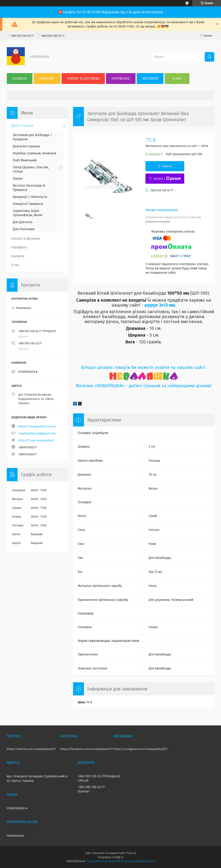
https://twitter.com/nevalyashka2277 (31, 749)
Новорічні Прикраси (28, 204)
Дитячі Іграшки (22, 126)
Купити (167, 166)
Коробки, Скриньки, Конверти (35, 153)
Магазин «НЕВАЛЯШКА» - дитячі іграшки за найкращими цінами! (144, 386)
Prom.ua (131, 853)
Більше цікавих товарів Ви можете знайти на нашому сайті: (144, 367)
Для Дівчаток (23, 222)
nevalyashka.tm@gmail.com (37, 433)
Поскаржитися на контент (102, 861)
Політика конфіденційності (138, 861)
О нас (177, 79)
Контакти (150, 79)
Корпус (18, 179)
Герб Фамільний (25, 160)
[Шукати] (209, 57)
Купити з (167, 179)
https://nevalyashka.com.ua (37, 426)
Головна (20, 79)
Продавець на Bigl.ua (110, 857)
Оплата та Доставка (83, 79)
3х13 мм (166, 305)
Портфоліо (121, 79)
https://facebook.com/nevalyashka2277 (87, 749)
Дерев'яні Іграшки (26, 146)
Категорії (46, 79)
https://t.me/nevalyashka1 (36, 440)
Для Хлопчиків (24, 229)
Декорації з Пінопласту (30, 197)
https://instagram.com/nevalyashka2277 (140, 749)
